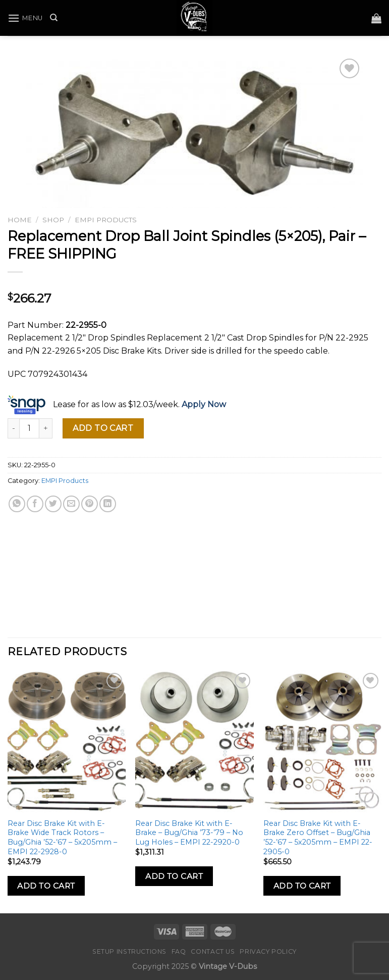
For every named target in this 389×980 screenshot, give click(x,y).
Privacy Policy (268, 951)
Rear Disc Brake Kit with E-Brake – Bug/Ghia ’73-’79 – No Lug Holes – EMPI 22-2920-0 (189, 833)
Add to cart (103, 428)
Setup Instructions (129, 951)
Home (20, 220)
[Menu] (25, 18)
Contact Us (213, 951)
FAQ (179, 951)
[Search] (54, 18)
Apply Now (204, 405)
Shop (53, 220)
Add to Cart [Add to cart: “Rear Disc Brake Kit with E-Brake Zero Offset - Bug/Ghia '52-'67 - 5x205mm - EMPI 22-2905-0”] (302, 886)
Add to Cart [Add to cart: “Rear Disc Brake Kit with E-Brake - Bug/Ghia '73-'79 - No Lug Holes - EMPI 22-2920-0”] (174, 876)
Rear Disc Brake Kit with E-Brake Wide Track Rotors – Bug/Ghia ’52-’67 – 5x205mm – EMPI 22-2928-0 (62, 838)
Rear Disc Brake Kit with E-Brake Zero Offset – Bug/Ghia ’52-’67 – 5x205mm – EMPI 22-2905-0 (318, 838)
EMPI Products (106, 220)
